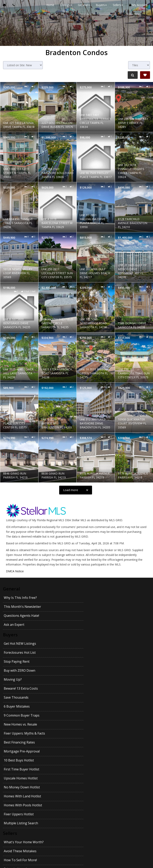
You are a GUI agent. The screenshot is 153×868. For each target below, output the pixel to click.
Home (50, 5)
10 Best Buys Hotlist (89, 679)
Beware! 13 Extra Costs (91, 643)
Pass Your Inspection (20, 752)
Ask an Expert (85, 606)
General (11, 589)
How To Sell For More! (20, 743)
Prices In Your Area (89, 743)
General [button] (83, 5)
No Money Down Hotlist (22, 697)
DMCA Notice (15, 571)
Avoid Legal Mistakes (90, 779)
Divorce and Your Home (92, 752)
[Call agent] (13, 5)
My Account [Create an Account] (138, 5)
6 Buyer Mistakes (87, 652)
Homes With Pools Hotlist (23, 706)
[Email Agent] (6, 5)
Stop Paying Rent (17, 634)
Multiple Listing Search (21, 715)
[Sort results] (23, 65)
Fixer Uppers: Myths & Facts (24, 670)
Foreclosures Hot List (90, 625)
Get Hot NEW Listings (20, 625)
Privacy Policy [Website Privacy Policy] (130, 847)
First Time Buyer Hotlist (22, 688)
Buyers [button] (101, 5)
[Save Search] (145, 75)
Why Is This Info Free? (20, 597)
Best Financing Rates (90, 670)
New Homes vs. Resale (91, 661)
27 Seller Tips (14, 761)
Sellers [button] (118, 5)
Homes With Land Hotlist (93, 697)
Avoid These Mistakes (91, 734)
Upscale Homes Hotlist (91, 688)
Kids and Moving (87, 797)
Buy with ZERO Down (90, 634)
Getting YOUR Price (89, 788)
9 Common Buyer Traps (22, 661)
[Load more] (76, 490)
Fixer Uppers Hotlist (89, 706)
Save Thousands (16, 652)
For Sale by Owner (88, 761)
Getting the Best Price (20, 788)
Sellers (10, 725)
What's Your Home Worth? (24, 734)
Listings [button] (66, 5)
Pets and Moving (16, 797)
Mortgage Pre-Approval (22, 679)
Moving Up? (13, 643)
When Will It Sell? (87, 770)
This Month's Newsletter (93, 597)
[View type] (139, 65)
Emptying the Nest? (18, 779)
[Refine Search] (132, 75)
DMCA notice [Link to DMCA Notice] (76, 864)
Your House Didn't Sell (21, 770)
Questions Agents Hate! (21, 606)
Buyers (10, 617)
